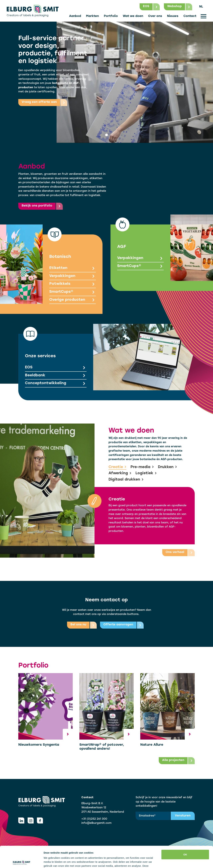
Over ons (155, 16)
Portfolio (111, 16)
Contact (190, 16)
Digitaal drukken (126, 480)
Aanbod (75, 16)
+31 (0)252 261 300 (94, 819)
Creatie (117, 467)
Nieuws (173, 16)
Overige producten (73, 300)
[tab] (106, 135)
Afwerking (120, 473)
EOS (56, 368)
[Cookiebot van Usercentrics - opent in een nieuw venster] (22, 862)
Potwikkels (73, 284)
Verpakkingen (73, 276)
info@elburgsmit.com (96, 823)
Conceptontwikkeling (56, 384)
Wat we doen (133, 16)
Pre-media (142, 467)
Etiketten (73, 268)
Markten (92, 16)
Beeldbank (56, 376)
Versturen (183, 816)
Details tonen (52, 861)
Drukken (167, 467)
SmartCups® (73, 292)
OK (185, 833)
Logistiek (146, 473)
